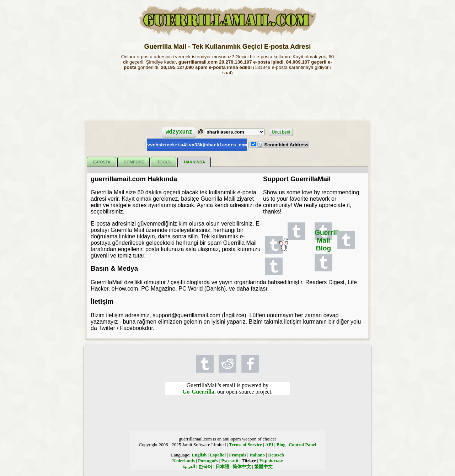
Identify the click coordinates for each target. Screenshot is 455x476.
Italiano (257, 455)
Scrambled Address (283, 145)
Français (237, 455)
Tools (164, 162)
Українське (271, 460)
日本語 (222, 466)
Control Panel (302, 444)
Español (218, 455)
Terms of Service (245, 444)
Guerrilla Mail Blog (329, 240)
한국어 (205, 466)
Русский (230, 460)
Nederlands (183, 460)
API (269, 444)
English (199, 455)
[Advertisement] (227, 97)
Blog (281, 444)
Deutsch (276, 455)
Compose (134, 162)
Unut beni (281, 132)
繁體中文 (263, 466)
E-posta (102, 162)
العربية (189, 466)
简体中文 (242, 466)
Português (208, 460)
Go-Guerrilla (198, 391)
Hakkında (194, 162)
